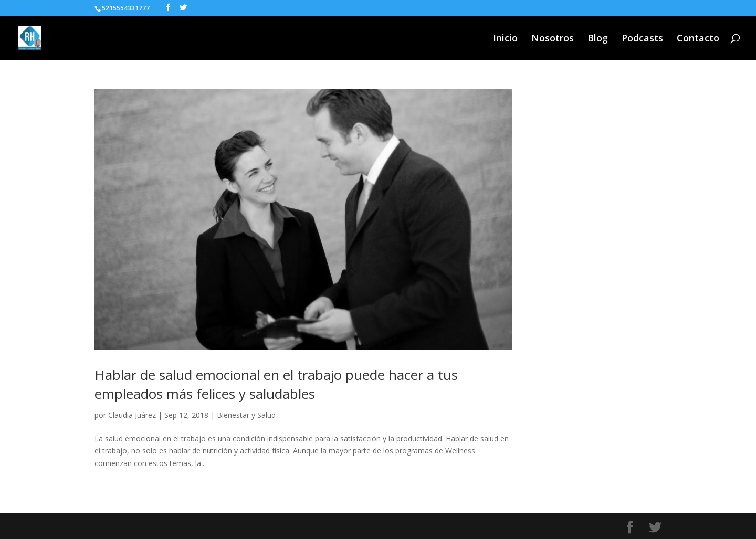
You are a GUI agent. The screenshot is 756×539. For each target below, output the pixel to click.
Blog (598, 39)
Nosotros (553, 39)
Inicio (505, 39)
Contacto (698, 39)
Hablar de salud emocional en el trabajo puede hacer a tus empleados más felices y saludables (276, 384)
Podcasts (642, 39)
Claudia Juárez (132, 415)
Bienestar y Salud (246, 415)
